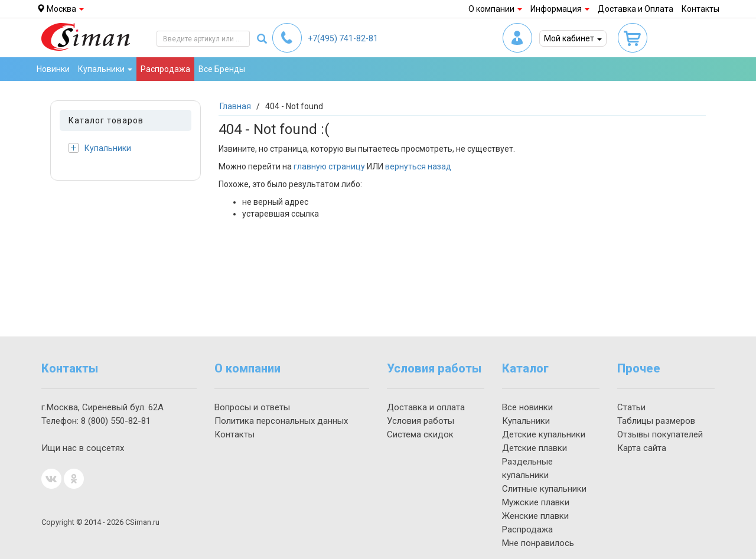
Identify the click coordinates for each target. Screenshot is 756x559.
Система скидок (420, 434)
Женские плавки (535, 516)
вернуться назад (418, 166)
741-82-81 (343, 38)
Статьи (631, 407)
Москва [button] (60, 9)
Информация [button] (560, 9)
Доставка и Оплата (636, 9)
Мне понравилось (538, 543)
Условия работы (421, 421)
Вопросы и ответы (252, 407)
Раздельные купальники (527, 468)
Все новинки (527, 407)
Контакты (700, 9)
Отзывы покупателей (660, 434)
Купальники (100, 148)
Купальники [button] (105, 69)
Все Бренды (222, 69)
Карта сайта (642, 448)
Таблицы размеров (656, 421)
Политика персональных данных (281, 421)
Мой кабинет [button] (573, 38)
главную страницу (329, 166)
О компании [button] (495, 9)
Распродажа (165, 69)
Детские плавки (535, 448)
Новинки (53, 69)
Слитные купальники (544, 489)
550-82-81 (116, 421)
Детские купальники (544, 434)
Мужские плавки (536, 502)
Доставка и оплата (426, 407)
